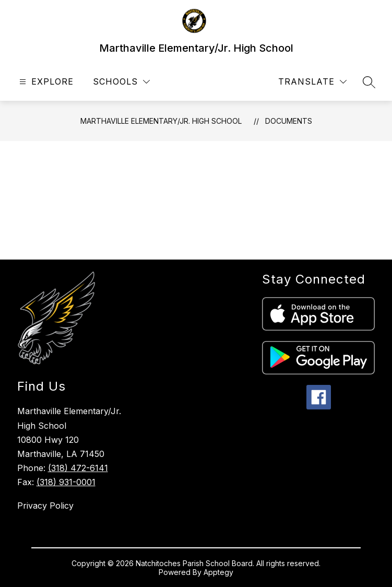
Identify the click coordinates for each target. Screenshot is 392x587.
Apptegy (218, 572)
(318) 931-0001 (66, 482)
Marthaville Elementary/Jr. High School (161, 121)
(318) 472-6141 (78, 468)
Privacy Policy (45, 506)
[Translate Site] (312, 82)
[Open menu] (45, 82)
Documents (289, 121)
